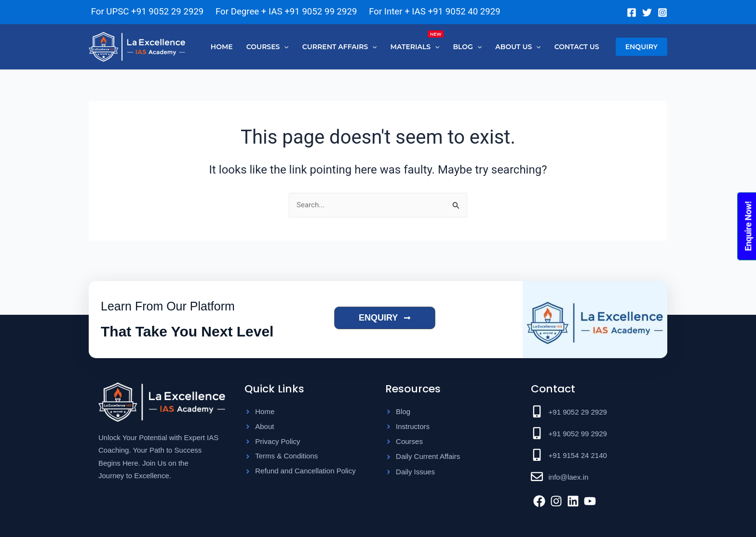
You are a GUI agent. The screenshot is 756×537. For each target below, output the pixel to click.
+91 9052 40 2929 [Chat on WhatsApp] (464, 12)
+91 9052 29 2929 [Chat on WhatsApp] (167, 12)
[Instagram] (662, 13)
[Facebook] (632, 13)
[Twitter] (647, 13)
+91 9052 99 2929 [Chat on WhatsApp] (321, 12)
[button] (268, 47)
